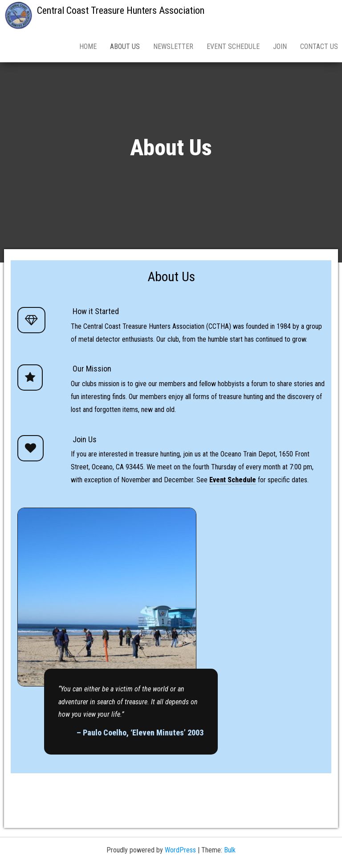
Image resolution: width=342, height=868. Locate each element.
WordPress (180, 850)
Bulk (230, 850)
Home (88, 46)
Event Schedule (233, 46)
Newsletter (173, 46)
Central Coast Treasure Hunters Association (121, 10)
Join (280, 46)
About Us (125, 46)
